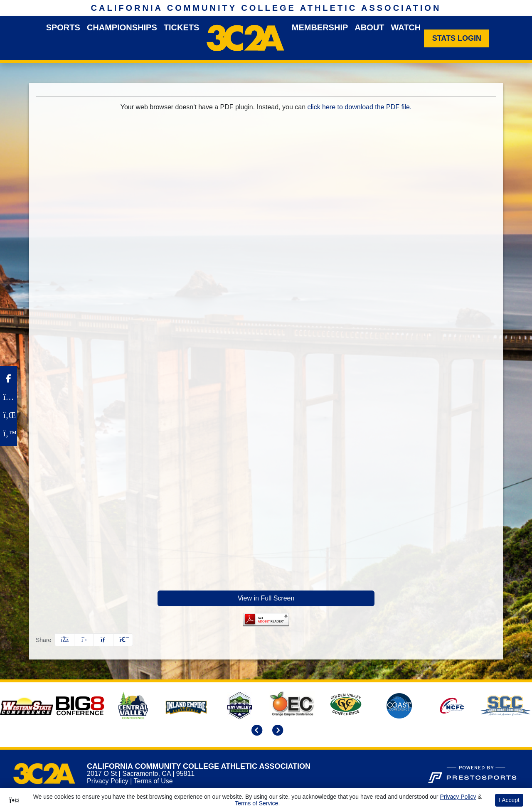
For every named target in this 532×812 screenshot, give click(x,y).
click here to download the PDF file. (360, 107)
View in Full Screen (266, 598)
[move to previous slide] (256, 731)
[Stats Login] (457, 38)
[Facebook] (9, 379)
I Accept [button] (509, 800)
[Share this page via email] (103, 640)
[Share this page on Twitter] (84, 640)
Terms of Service (256, 803)
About (369, 27)
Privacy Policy (108, 781)
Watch (406, 27)
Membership (320, 27)
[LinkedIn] (9, 415)
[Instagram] (9, 397)
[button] (123, 640)
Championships (122, 27)
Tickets (182, 27)
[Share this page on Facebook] (64, 640)
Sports (63, 27)
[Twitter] (9, 433)
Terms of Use (153, 781)
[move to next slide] (276, 731)
